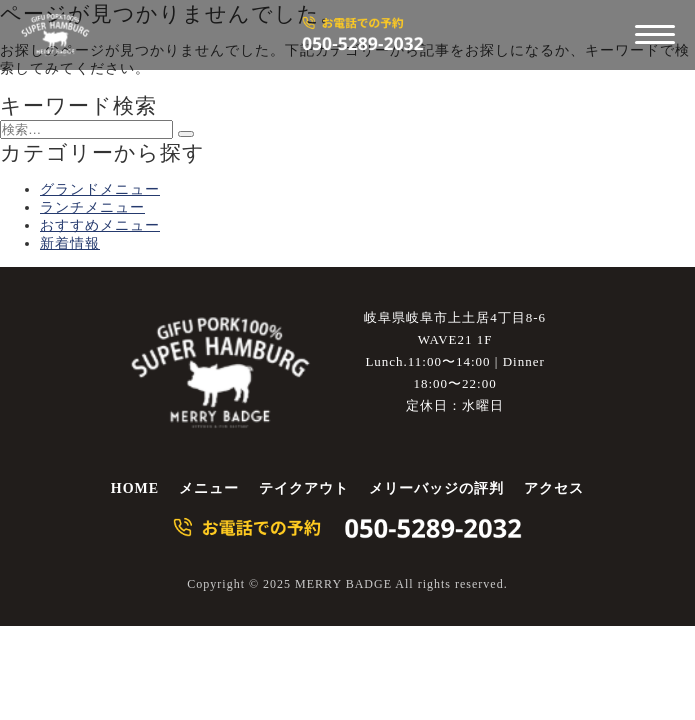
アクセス (554, 488)
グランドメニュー (100, 189)
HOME (135, 488)
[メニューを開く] (655, 35)
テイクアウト (304, 488)
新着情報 (70, 243)
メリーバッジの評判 (436, 488)
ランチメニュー (92, 207)
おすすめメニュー (100, 225)
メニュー (209, 488)
